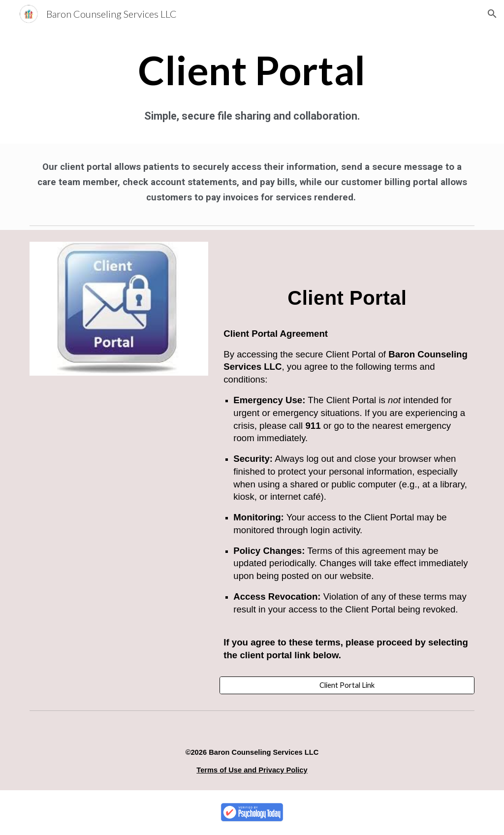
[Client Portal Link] (347, 685)
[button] (492, 14)
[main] (252, 70)
